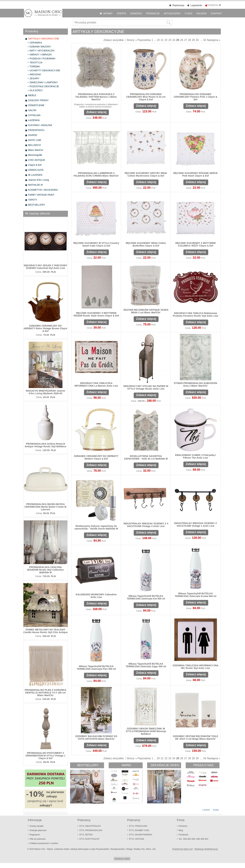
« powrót (206, 810)
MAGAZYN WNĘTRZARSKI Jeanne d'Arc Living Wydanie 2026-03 (45, 392)
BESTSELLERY (37, 205)
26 (182, 40)
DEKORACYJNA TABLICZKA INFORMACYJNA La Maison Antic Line (96, 384)
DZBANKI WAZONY (40, 47)
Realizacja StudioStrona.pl (206, 849)
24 (174, 40)
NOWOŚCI (136, 13)
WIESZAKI (35, 74)
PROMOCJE (153, 13)
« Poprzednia (143, 40)
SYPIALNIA (34, 115)
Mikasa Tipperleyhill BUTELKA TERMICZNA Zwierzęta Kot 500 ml (146, 597)
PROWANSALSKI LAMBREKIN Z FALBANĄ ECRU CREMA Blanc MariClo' (96, 174)
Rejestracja (178, 5)
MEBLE (32, 95)
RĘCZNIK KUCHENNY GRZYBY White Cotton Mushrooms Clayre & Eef (146, 174)
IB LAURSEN (35, 175)
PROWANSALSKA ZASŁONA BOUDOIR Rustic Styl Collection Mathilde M (46, 570)
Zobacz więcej (96, 112)
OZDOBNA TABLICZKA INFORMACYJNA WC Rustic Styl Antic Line (196, 667)
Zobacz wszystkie (114, 40)
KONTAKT (216, 13)
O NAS (188, 13)
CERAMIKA (36, 43)
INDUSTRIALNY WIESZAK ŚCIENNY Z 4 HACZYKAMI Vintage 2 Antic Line (146, 525)
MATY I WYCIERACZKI (42, 51)
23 (170, 40)
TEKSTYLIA (36, 62)
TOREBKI (35, 66)
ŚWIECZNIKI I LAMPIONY (44, 82)
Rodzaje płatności (38, 830)
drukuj (216, 810)
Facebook (183, 835)
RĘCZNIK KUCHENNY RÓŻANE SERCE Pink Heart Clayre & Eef (195, 174)
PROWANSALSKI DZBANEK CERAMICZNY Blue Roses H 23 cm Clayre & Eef (146, 97)
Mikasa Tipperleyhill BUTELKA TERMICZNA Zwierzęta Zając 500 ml (146, 665)
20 (158, 40)
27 (186, 40)
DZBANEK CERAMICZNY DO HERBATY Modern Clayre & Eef (96, 457)
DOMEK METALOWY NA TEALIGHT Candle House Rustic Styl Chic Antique (45, 631)
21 (162, 40)
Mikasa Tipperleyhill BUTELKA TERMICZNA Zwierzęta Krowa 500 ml (196, 595)
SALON (32, 110)
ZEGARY (35, 78)
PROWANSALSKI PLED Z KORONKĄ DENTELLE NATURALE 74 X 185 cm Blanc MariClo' (45, 693)
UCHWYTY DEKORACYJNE (45, 70)
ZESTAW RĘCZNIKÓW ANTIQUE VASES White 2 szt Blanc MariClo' (146, 311)
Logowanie (196, 5)
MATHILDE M (35, 185)
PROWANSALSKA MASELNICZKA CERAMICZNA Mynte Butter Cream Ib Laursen (46, 507)
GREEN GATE (36, 170)
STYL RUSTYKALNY (89, 839)
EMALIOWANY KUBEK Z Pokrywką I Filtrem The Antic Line (195, 456)
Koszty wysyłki (37, 826)
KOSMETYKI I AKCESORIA (43, 190)
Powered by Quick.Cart (182, 849)
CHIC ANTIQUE (37, 160)
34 (204, 40)
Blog (181, 830)
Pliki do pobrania (38, 839)
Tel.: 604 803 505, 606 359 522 (194, 839)
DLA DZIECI (36, 90)
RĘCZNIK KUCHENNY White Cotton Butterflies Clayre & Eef (146, 244)
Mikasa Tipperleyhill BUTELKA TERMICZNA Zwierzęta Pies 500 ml (96, 668)
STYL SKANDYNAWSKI (141, 835)
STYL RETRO (86, 835)
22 (166, 40)
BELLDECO (35, 145)
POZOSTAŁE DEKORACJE (44, 86)
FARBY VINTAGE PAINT (41, 195)
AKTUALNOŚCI (172, 13)
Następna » (214, 40)
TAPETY (33, 200)
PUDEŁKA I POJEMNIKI (43, 59)
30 (197, 40)
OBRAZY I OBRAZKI (41, 55)
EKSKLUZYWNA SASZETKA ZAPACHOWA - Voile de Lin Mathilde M (146, 457)
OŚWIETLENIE (36, 105)
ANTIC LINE (35, 140)
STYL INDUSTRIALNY (90, 826)
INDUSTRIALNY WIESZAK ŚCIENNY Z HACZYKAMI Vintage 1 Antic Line (195, 525)
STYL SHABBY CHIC (139, 830)
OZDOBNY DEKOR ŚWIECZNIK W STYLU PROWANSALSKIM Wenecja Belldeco (146, 731)
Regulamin (35, 835)
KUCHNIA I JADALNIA (40, 125)
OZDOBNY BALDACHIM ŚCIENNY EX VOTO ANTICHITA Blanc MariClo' (96, 738)
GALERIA (201, 13)
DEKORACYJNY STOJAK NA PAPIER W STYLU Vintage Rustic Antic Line (146, 387)
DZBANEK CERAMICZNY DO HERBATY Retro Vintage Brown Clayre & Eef (45, 328)
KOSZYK (213, 5)
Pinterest (183, 826)
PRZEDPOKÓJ (36, 130)
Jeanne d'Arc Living (39, 180)
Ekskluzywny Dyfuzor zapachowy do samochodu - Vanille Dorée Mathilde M (96, 527)
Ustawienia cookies (122, 859)
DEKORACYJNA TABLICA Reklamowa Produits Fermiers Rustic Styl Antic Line (196, 314)
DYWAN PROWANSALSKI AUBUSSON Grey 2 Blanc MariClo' (196, 384)
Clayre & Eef (35, 165)
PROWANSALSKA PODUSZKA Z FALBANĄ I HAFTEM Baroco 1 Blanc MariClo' (96, 97)
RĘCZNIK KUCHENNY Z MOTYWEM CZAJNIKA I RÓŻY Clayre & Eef (196, 244)
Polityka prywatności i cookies (44, 843)
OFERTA (122, 13)
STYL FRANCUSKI (138, 826)
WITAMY (108, 13)
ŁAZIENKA (34, 120)
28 (189, 40)
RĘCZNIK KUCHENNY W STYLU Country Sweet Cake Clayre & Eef (96, 244)
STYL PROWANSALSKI (91, 830)
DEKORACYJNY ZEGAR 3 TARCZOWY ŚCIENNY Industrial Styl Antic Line (45, 267)
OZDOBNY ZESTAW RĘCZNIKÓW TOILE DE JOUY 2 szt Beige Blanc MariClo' (196, 738)
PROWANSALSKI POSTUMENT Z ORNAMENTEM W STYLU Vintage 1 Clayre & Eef (45, 756)
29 (193, 40)
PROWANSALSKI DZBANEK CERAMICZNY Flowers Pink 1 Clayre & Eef (196, 97)
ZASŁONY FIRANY (38, 100)
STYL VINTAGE (137, 839)
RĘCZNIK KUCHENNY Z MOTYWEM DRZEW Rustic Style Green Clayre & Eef (96, 314)
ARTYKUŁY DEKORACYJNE (44, 39)
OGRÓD (33, 135)
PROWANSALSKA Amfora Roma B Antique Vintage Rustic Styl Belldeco (46, 445)
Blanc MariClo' (36, 150)
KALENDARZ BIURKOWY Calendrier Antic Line (96, 596)
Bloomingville (35, 155)
